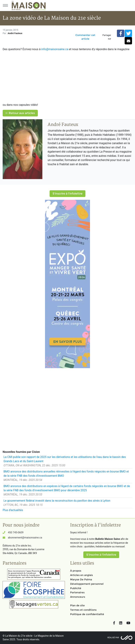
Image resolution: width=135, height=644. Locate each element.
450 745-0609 (16, 533)
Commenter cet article (85, 37)
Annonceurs (78, 597)
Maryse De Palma (81, 579)
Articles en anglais (81, 575)
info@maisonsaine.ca (55, 49)
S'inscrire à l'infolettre (67, 194)
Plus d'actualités (13, 510)
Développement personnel (87, 584)
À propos (76, 571)
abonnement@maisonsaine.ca (25, 538)
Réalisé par (113, 638)
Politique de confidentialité (87, 614)
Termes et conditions (83, 610)
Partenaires (77, 592)
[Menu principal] (5, 5)
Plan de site (77, 605)
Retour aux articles (20, 113)
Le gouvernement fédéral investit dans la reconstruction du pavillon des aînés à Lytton (57, 501)
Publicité (76, 588)
